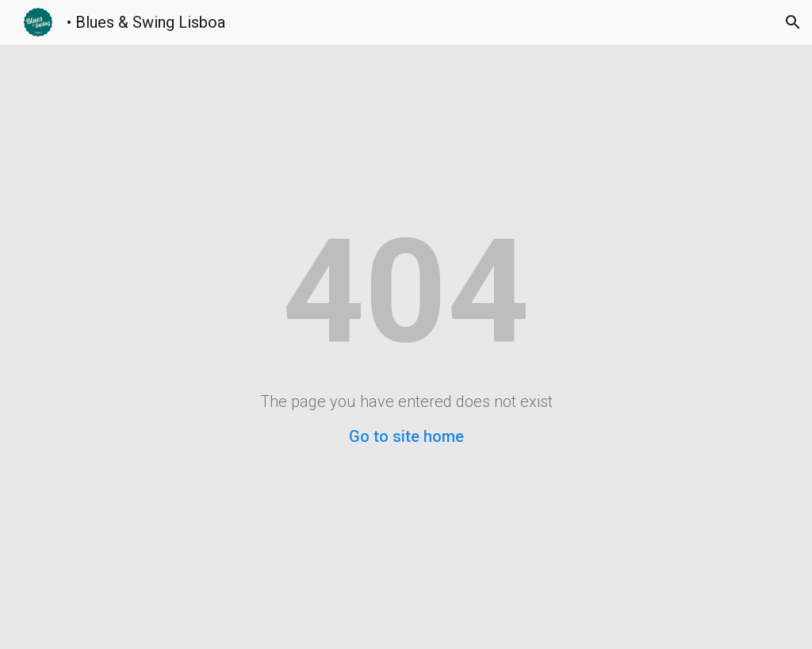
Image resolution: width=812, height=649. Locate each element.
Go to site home (406, 436)
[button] (793, 22)
